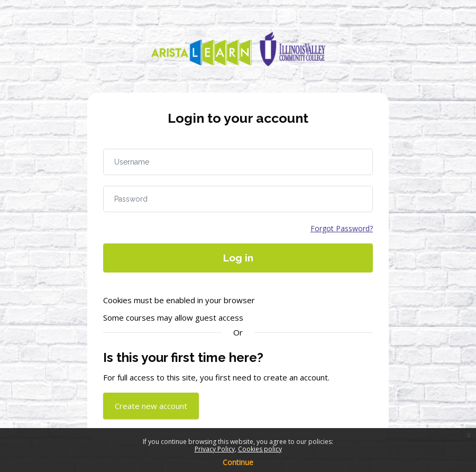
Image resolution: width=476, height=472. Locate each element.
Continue (238, 462)
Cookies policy (260, 449)
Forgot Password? (342, 228)
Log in (238, 258)
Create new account (151, 406)
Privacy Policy (215, 449)
